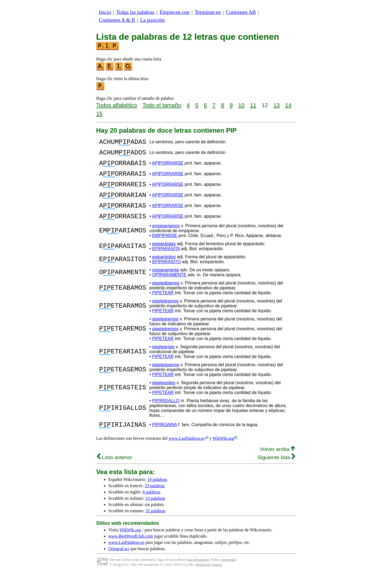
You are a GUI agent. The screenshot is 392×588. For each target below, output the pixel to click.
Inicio (105, 12)
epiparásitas (164, 257)
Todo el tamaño (162, 105)
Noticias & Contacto (209, 579)
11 (253, 105)
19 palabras (157, 494)
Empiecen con (175, 12)
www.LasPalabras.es (187, 453)
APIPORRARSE (168, 167)
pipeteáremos (165, 342)
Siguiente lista (276, 472)
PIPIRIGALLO (166, 414)
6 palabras (151, 507)
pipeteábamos (166, 296)
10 (241, 105)
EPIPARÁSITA (166, 262)
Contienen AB (241, 12)
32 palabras (155, 525)
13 (276, 105)
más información (198, 574)
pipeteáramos (165, 314)
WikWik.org (223, 453)
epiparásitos (164, 270)
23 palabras (155, 500)
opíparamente (166, 283)
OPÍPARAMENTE (169, 288)
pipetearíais (163, 360)
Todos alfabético (117, 105)
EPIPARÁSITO (166, 275)
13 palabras (155, 513)
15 (99, 113)
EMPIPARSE (165, 249)
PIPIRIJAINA (165, 439)
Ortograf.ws (119, 563)
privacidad (229, 574)
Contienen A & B (117, 20)
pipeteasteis (164, 396)
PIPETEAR (163, 306)
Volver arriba (278, 464)
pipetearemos (165, 332)
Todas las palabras (135, 12)
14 (288, 105)
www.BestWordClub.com (131, 551)
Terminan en (208, 12)
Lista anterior (114, 472)
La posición (152, 20)
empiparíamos (166, 239)
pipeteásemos (166, 378)
